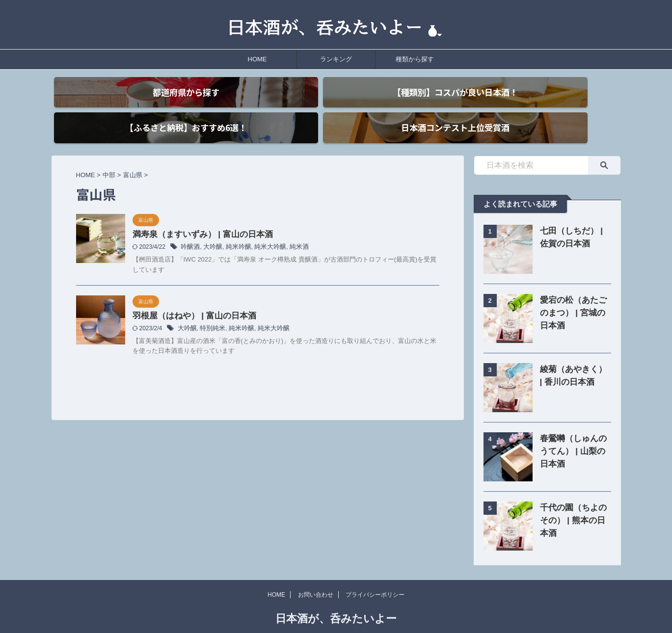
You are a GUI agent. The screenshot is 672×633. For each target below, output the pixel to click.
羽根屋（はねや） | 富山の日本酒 (191, 300)
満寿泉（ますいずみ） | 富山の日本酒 (199, 218)
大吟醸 (211, 231)
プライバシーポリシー (375, 578)
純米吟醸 (235, 231)
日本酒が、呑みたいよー (336, 601)
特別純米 (210, 313)
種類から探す (415, 59)
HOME (257, 59)
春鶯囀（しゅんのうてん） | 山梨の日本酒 (573, 434)
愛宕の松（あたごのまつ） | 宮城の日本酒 (573, 296)
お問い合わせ (316, 578)
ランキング (336, 59)
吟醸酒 (189, 231)
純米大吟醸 (264, 231)
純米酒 (291, 231)
